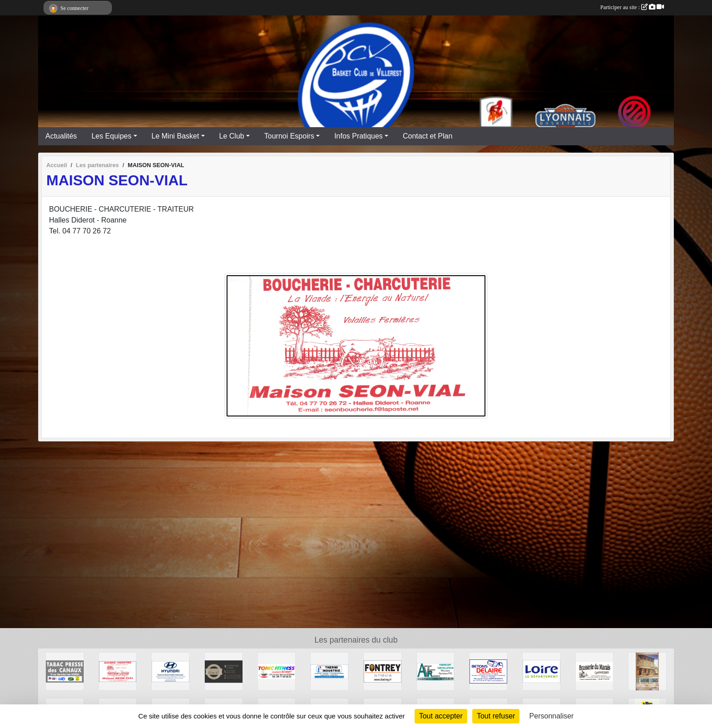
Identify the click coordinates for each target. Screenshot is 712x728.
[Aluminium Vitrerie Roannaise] (436, 671)
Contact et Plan (428, 136)
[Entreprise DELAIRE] (488, 671)
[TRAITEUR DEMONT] (224, 671)
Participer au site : (632, 7)
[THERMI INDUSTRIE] (329, 671)
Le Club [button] (232, 136)
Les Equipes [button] (111, 136)
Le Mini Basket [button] (176, 136)
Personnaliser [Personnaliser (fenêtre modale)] (552, 716)
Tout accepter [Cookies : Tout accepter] (441, 716)
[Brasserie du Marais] (595, 671)
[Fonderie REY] (383, 671)
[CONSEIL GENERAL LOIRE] (541, 671)
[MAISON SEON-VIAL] (118, 671)
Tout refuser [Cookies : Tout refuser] (496, 716)
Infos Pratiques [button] (358, 136)
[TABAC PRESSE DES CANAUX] (65, 671)
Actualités (61, 136)
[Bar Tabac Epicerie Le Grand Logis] (647, 671)
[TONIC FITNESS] (277, 671)
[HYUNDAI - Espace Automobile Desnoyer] (171, 671)
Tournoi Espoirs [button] (289, 136)
